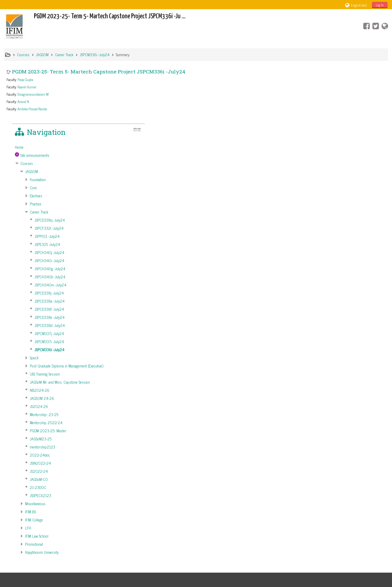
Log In (380, 5)
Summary (123, 55)
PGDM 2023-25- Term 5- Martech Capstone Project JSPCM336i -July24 (99, 71)
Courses (314, 103)
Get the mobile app (280, 567)
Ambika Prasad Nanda (32, 109)
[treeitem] (344, 87)
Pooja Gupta (25, 80)
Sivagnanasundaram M (33, 94)
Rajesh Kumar (27, 87)
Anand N (23, 102)
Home (306, 87)
